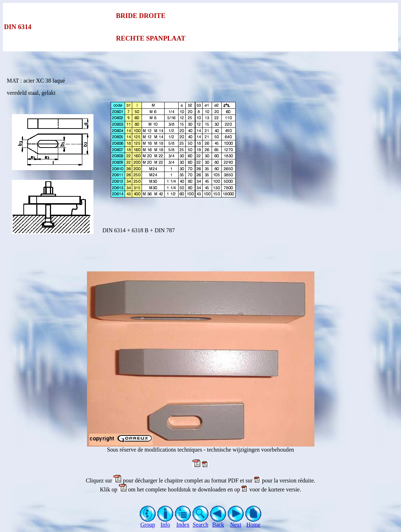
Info (165, 522)
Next (236, 522)
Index (183, 522)
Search (201, 522)
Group (148, 522)
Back (218, 522)
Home (253, 522)
